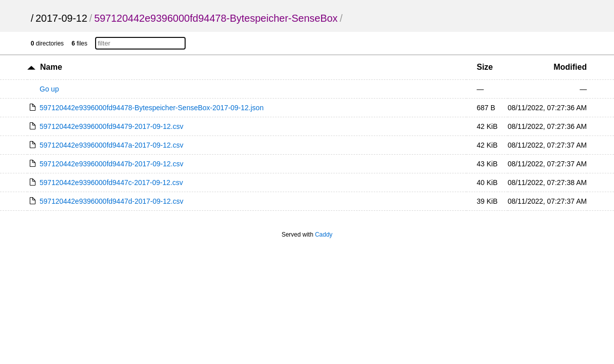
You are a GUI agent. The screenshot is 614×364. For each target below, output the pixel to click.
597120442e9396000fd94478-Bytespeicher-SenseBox (216, 18)
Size (485, 67)
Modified (570, 67)
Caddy (324, 235)
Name (51, 67)
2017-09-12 (61, 18)
